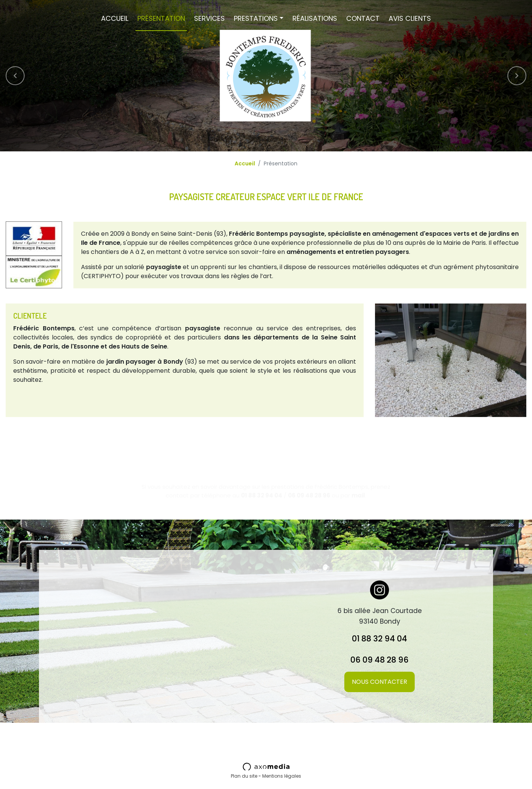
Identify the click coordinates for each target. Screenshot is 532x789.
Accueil (115, 18)
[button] (15, 76)
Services (209, 18)
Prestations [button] (256, 18)
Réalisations (315, 18)
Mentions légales (282, 776)
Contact (363, 18)
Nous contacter (380, 682)
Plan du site (244, 776)
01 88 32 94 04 (380, 639)
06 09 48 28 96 (380, 660)
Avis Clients (410, 18)
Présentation (161, 18)
